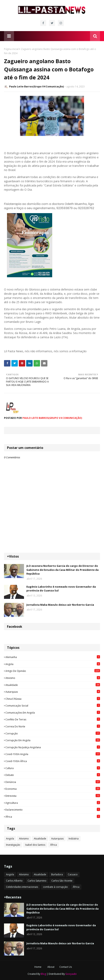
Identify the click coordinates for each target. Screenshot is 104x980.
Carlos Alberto (14, 881)
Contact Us (66, 967)
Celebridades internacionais (22, 887)
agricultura (53, 803)
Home (38, 967)
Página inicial (11, 49)
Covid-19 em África (53, 761)
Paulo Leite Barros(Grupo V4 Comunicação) (36, 87)
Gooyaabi (71, 974)
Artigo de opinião (53, 671)
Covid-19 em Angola (53, 754)
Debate (53, 775)
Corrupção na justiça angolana (53, 747)
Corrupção (53, 733)
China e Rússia (53, 699)
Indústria (74, 839)
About (51, 967)
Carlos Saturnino (37, 881)
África (53, 817)
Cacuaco (73, 874)
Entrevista (53, 796)
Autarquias (53, 692)
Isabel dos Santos (35, 845)
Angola (53, 664)
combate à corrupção (55, 887)
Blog (43, 974)
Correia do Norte (53, 726)
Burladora (57, 874)
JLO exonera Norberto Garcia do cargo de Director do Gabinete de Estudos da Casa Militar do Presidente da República (62, 570)
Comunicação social (53, 706)
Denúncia (53, 782)
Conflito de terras (53, 719)
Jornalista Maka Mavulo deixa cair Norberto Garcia (60, 605)
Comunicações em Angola (53, 713)
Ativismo (53, 678)
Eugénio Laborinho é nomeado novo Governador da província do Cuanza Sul (61, 589)
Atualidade (53, 685)
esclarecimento (53, 810)
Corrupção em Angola (53, 740)
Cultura (53, 768)
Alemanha (53, 657)
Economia (53, 789)
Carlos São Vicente (62, 881)
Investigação (13, 845)
